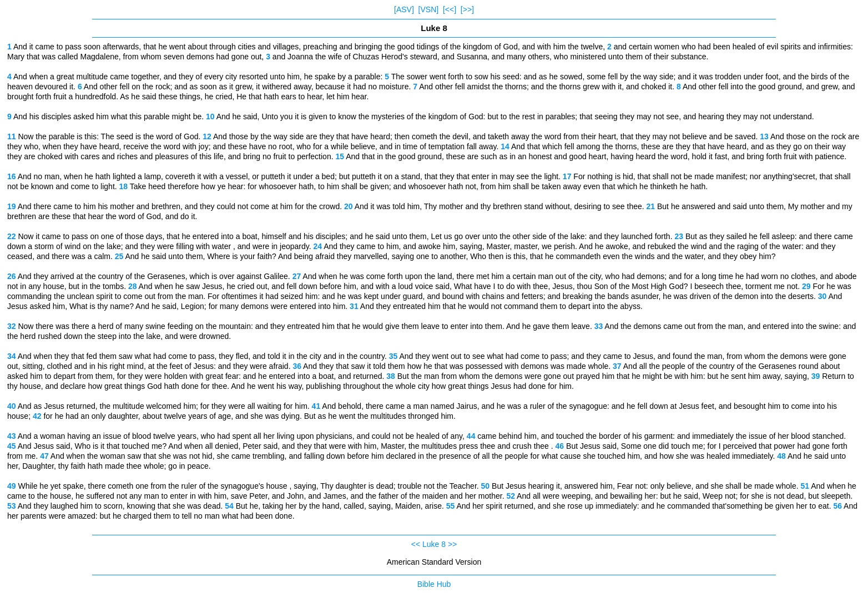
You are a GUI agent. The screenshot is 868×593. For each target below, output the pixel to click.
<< (416, 544)
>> (452, 544)
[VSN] (429, 9)
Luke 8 (434, 544)
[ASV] (404, 9)
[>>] (467, 9)
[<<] (450, 9)
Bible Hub (434, 584)
